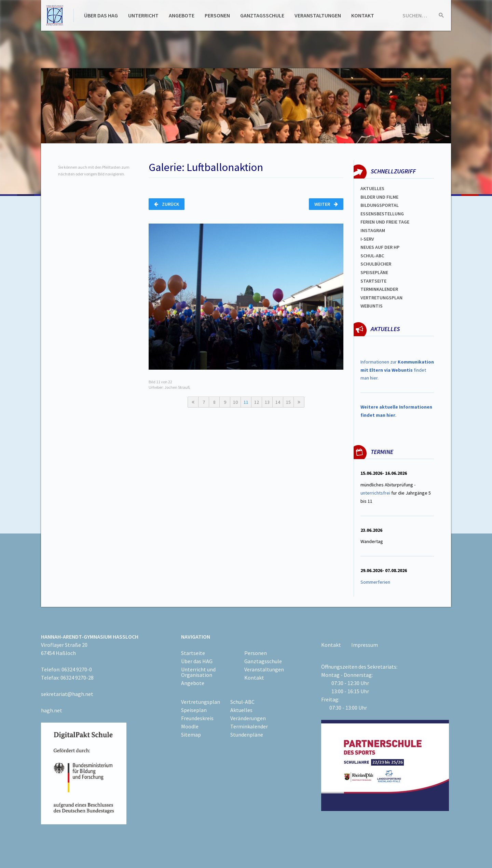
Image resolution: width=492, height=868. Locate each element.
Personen (217, 15)
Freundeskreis (197, 718)
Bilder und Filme (379, 197)
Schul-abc (372, 256)
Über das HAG (101, 15)
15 (288, 402)
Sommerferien (376, 582)
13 (267, 402)
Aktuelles (372, 188)
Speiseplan (194, 710)
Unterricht (143, 15)
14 (278, 402)
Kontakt (363, 15)
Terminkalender (379, 289)
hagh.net (52, 710)
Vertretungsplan (381, 298)
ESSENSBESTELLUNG (382, 214)
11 (246, 402)
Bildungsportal (380, 205)
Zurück (167, 204)
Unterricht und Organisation (198, 672)
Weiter (326, 204)
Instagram (373, 230)
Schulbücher (376, 264)
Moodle (190, 726)
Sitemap (191, 735)
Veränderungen (248, 718)
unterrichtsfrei (375, 493)
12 (257, 402)
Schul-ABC (242, 702)
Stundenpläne (247, 735)
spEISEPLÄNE (374, 272)
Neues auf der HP (380, 247)
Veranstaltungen (318, 15)
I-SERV (367, 239)
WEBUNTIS (372, 306)
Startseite (373, 281)
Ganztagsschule (262, 15)
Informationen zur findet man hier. (397, 370)
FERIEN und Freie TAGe (385, 222)
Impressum (365, 645)
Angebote (182, 15)
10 (235, 402)
